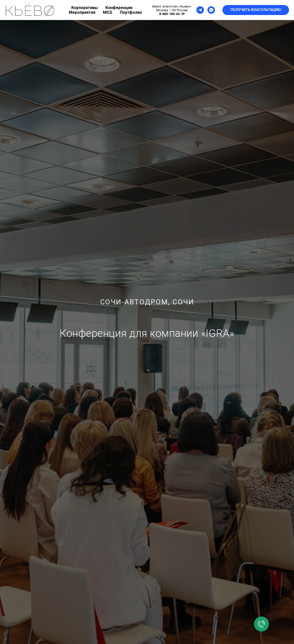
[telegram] (200, 10)
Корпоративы (85, 8)
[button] (256, 10)
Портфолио (131, 12)
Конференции (119, 8)
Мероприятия (82, 12)
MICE (108, 12)
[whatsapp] (211, 10)
